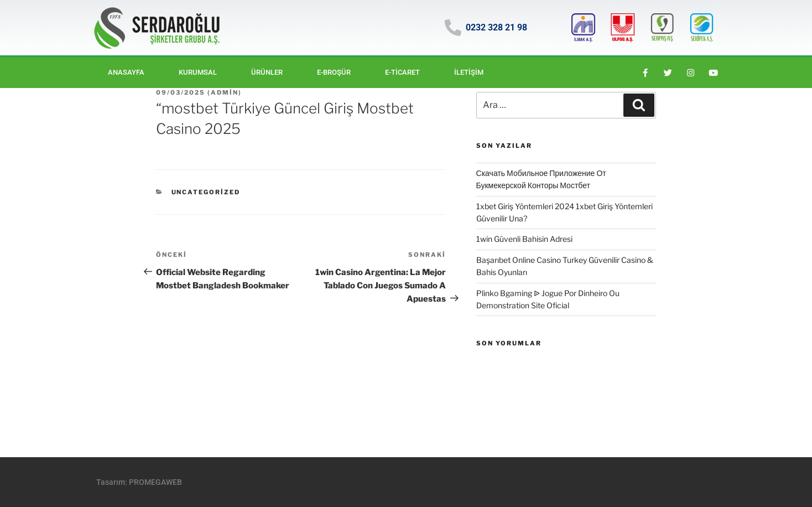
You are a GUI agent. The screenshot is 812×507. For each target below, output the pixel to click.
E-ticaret (402, 72)
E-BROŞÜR (334, 72)
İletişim (469, 72)
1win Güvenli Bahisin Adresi (524, 239)
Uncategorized (206, 192)
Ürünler (267, 72)
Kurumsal (198, 72)
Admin (225, 92)
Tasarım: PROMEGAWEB (139, 482)
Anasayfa (126, 72)
